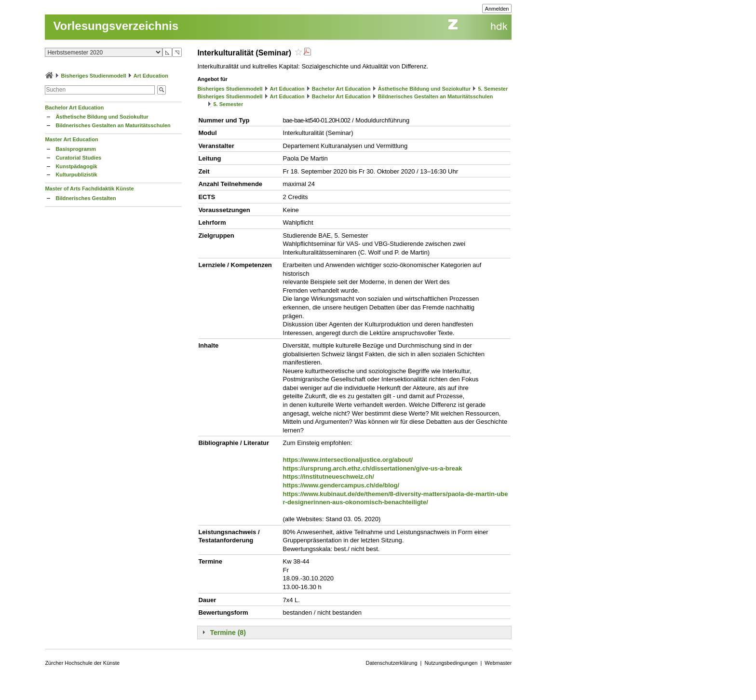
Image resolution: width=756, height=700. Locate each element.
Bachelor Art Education (74, 108)
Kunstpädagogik (76, 166)
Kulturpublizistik (76, 175)
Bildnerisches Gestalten (86, 198)
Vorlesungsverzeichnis (116, 26)
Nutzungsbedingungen (451, 663)
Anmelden (497, 9)
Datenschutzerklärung (392, 663)
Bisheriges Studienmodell (94, 76)
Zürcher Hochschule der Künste (82, 663)
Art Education (151, 76)
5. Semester (493, 89)
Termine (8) (228, 633)
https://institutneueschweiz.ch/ (329, 477)
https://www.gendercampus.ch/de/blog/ (341, 485)
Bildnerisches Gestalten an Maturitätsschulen (113, 125)
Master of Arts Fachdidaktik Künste (89, 188)
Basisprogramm (76, 149)
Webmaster (498, 663)
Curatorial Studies (78, 158)
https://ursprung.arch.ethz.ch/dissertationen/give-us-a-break (373, 468)
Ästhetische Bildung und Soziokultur (102, 117)
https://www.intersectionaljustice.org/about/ (348, 460)
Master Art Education (71, 139)
